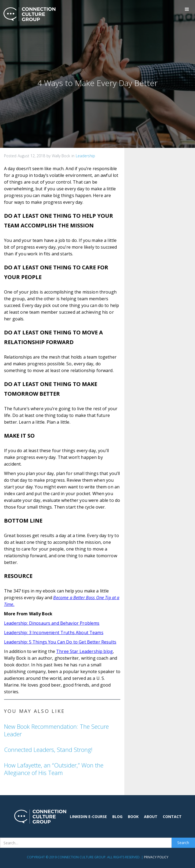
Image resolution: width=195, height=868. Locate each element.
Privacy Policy (156, 857)
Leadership (85, 156)
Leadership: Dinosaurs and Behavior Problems (52, 623)
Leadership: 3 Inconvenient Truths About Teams (54, 633)
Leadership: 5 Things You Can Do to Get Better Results (60, 642)
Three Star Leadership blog (84, 651)
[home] (28, 14)
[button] (187, 9)
